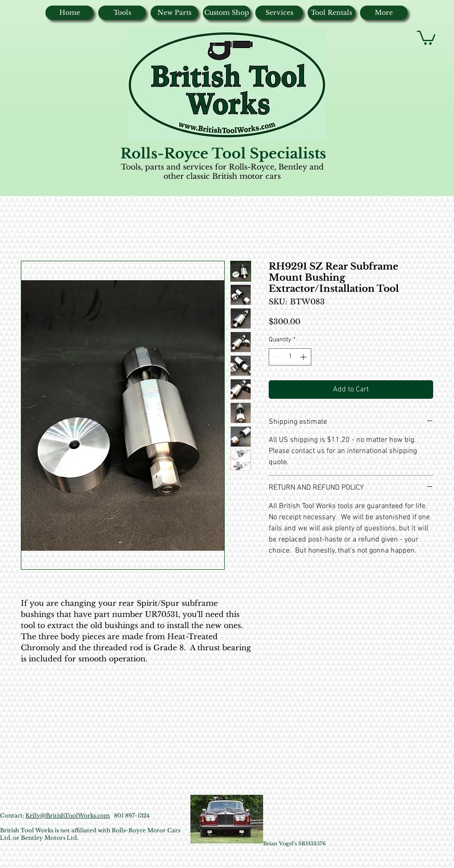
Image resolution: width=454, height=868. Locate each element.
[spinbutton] (290, 357)
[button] (426, 37)
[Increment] (304, 357)
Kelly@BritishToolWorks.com (68, 815)
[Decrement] (276, 357)
